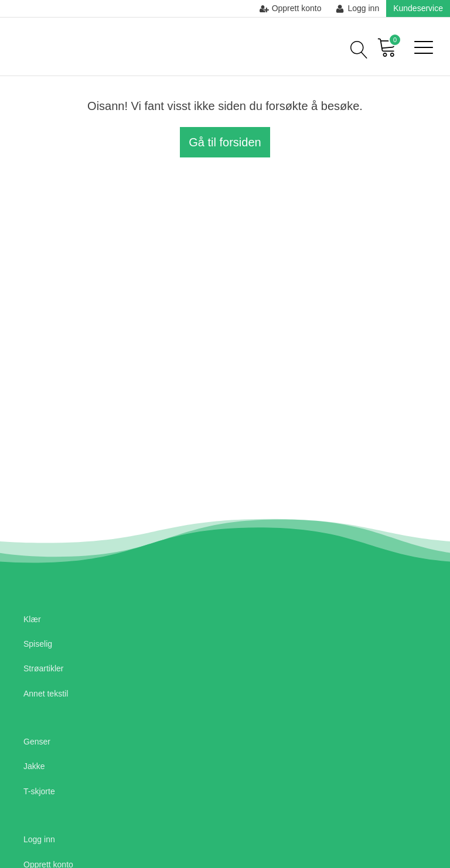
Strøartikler (43, 668)
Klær (32, 619)
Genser (37, 742)
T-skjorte (39, 791)
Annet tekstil (46, 694)
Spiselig (38, 644)
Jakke (34, 766)
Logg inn (39, 839)
